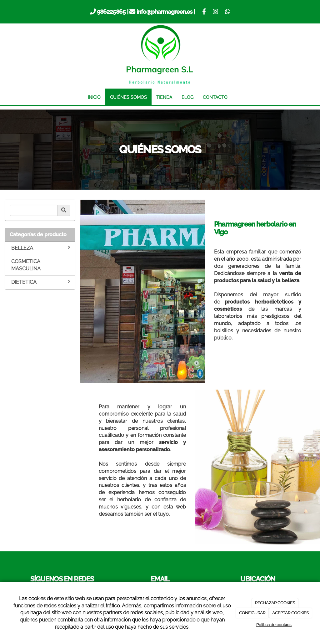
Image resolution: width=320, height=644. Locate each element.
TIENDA (164, 97)
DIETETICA (41, 282)
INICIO (94, 97)
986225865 (111, 12)
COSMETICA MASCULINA (26, 265)
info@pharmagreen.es (165, 12)
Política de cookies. (274, 625)
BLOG (187, 97)
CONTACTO (215, 97)
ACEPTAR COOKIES (290, 613)
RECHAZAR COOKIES (275, 603)
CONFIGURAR (252, 613)
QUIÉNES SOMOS (128, 97)
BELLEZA (41, 248)
